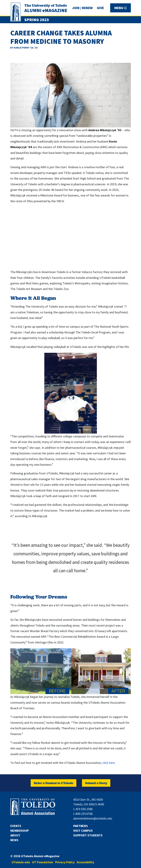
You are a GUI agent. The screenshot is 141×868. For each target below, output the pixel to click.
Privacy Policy (65, 862)
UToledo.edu (21, 862)
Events (16, 826)
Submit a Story (96, 783)
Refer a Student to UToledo (54, 783)
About (15, 835)
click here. (109, 763)
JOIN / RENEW (82, 8)
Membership (20, 831)
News (14, 840)
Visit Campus (83, 831)
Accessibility (85, 862)
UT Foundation (43, 862)
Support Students (88, 835)
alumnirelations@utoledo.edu (93, 818)
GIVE (100, 8)
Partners (80, 826)
